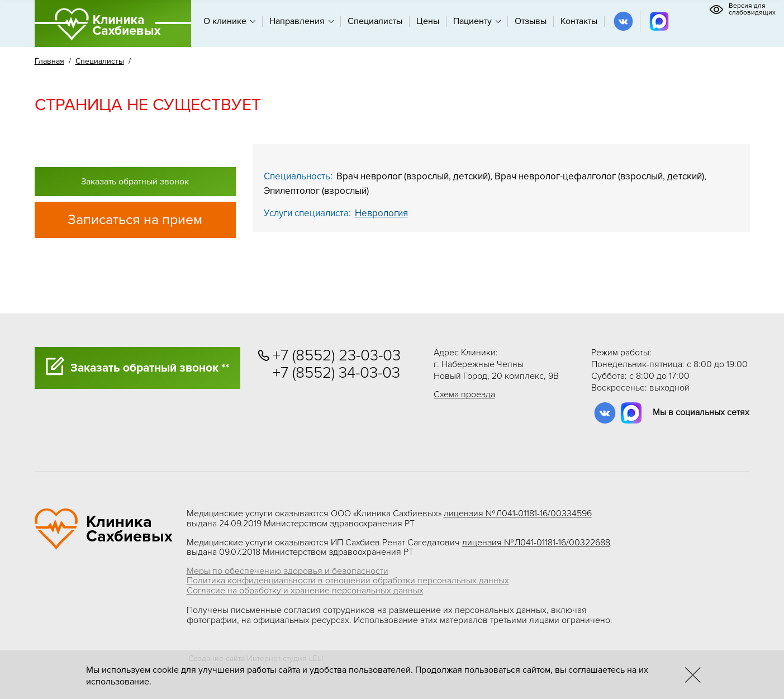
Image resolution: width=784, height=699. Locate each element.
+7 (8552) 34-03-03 (336, 373)
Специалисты (375, 21)
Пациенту (477, 21)
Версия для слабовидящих (742, 9)
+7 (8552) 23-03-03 (337, 356)
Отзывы (531, 21)
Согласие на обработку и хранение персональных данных (305, 591)
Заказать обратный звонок (135, 182)
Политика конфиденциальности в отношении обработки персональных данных (348, 581)
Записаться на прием (135, 220)
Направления (301, 21)
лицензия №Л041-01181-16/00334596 (518, 513)
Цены (428, 21)
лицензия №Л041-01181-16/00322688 (536, 543)
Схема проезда (464, 394)
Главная (49, 61)
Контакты (579, 21)
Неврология (381, 213)
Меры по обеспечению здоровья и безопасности (288, 571)
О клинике (229, 21)
